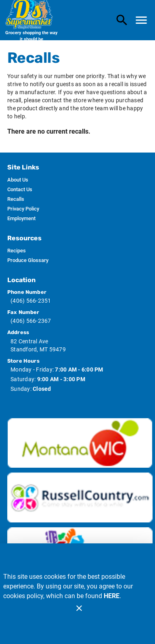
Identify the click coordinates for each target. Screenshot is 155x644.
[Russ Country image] (80, 497)
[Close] (79, 608)
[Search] (122, 20)
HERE (112, 596)
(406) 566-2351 (31, 301)
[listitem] (18, 180)
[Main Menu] (141, 20)
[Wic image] (80, 443)
